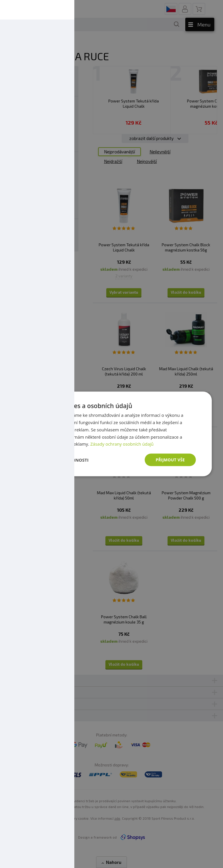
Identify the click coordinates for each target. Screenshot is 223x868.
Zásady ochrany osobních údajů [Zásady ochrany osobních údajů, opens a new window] (122, 444)
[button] (58, 460)
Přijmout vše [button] (170, 460)
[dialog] (111, 434)
